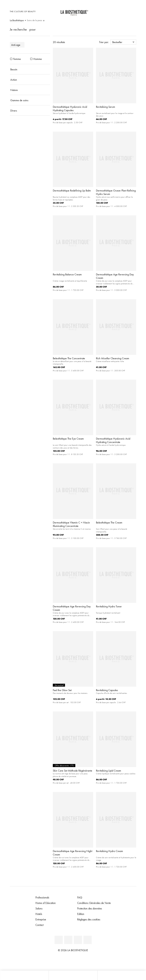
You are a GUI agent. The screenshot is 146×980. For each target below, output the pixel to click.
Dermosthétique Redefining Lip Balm (72, 190)
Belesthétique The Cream (109, 522)
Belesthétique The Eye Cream (68, 439)
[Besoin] (30, 69)
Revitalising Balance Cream (67, 274)
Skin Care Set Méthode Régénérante (72, 771)
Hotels (39, 914)
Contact (39, 925)
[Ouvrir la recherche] (122, 975)
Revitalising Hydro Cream (109, 851)
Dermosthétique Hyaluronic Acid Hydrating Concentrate (113, 440)
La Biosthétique (17, 20)
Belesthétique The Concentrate (69, 358)
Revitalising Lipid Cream (109, 771)
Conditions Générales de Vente (94, 903)
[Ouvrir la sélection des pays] (116, 11)
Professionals (42, 897)
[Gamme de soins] (30, 100)
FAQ (80, 897)
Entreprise (41, 919)
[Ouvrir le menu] (73, 975)
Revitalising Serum (106, 107)
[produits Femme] (11, 59)
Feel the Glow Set (62, 690)
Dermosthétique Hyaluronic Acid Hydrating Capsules (70, 108)
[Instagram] (88, 940)
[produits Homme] (31, 59)
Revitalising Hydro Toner (109, 606)
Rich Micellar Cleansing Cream (113, 358)
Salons (39, 908)
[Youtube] (78, 940)
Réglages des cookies (89, 919)
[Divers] (30, 110)
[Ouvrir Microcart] (133, 11)
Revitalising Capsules (107, 690)
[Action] (30, 80)
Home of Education (46, 903)
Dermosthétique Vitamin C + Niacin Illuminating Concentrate (71, 524)
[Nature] (30, 90)
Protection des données (90, 908)
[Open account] (124, 11)
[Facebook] (68, 940)
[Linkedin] (59, 940)
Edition (81, 914)
